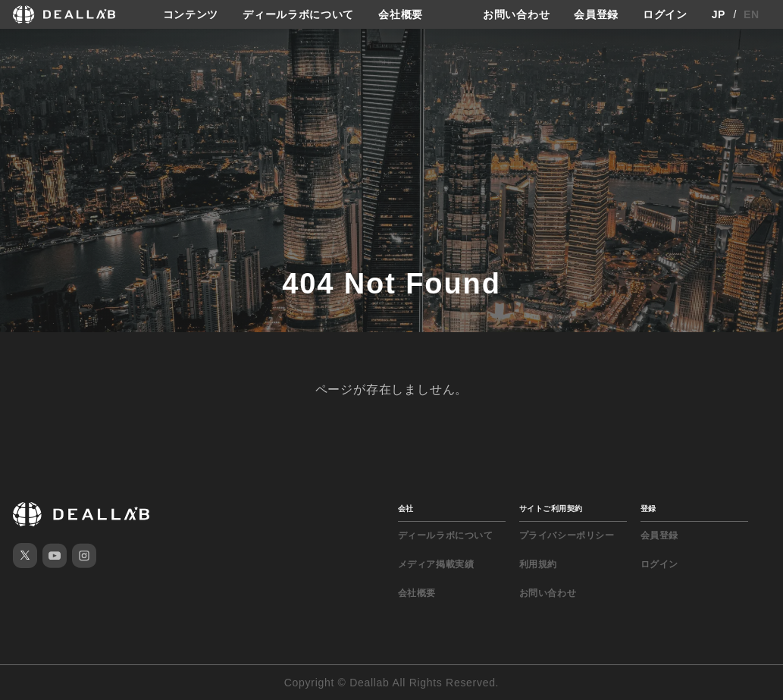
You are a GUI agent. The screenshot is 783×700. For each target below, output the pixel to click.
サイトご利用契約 (551, 509)
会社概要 (401, 14)
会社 (406, 509)
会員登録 (596, 14)
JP (719, 14)
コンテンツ (191, 14)
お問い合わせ (516, 14)
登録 (648, 509)
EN (752, 14)
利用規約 (538, 564)
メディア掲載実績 (436, 564)
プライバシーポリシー (567, 535)
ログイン (665, 14)
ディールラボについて (298, 14)
